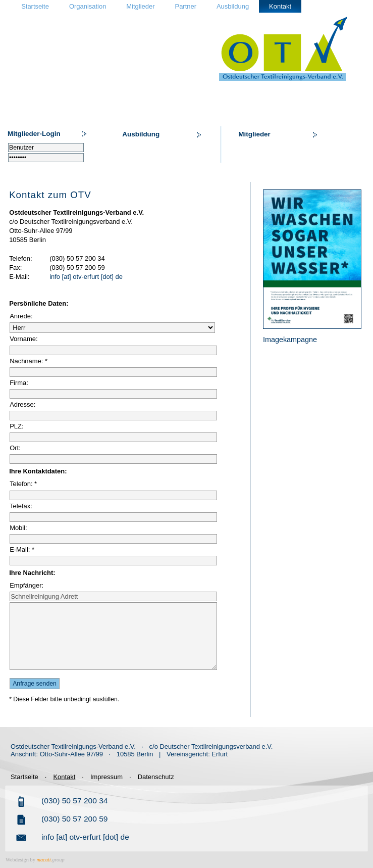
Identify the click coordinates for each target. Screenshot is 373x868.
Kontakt (280, 6)
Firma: (19, 383)
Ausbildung (233, 6)
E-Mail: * (22, 549)
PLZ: (16, 426)
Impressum (106, 777)
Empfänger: (26, 585)
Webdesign (17, 860)
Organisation (88, 6)
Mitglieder (140, 6)
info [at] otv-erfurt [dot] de (86, 277)
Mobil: (18, 528)
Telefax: (21, 506)
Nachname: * (29, 361)
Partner (186, 6)
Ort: (15, 448)
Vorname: (23, 339)
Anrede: (21, 316)
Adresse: (22, 404)
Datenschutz (156, 777)
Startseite (35, 6)
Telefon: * (23, 484)
